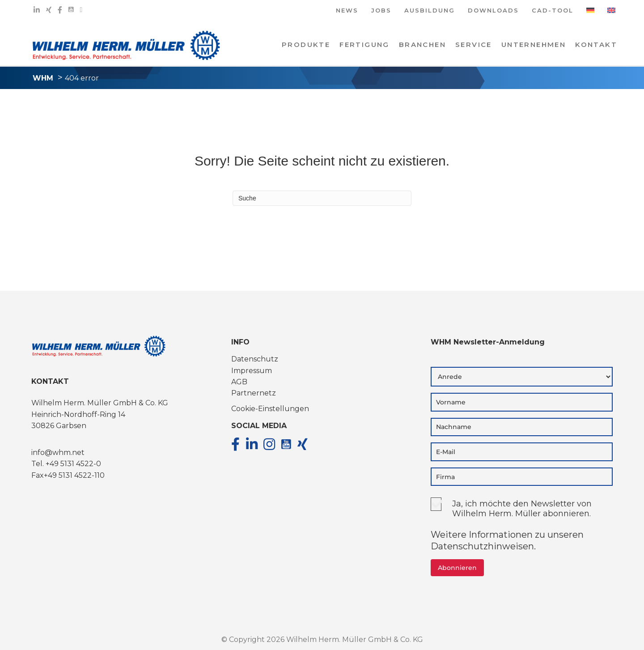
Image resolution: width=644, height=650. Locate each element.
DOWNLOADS (493, 11)
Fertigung (364, 45)
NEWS (347, 11)
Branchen (422, 45)
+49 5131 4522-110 (74, 475)
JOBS (381, 11)
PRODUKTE (306, 45)
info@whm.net (58, 452)
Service (474, 45)
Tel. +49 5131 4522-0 (66, 464)
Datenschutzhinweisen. (483, 546)
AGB (239, 382)
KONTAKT (596, 45)
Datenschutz (255, 359)
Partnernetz (254, 393)
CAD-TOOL (553, 11)
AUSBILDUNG (430, 11)
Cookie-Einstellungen (270, 409)
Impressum (252, 371)
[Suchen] (322, 198)
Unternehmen (534, 45)
